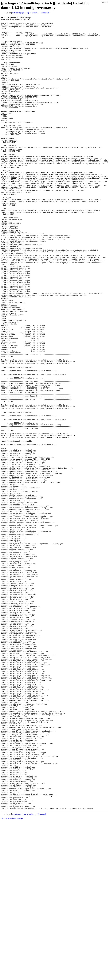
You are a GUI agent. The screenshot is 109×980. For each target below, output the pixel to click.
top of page (17, 972)
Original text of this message (12, 976)
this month (45, 13)
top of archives (32, 13)
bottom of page (18, 13)
